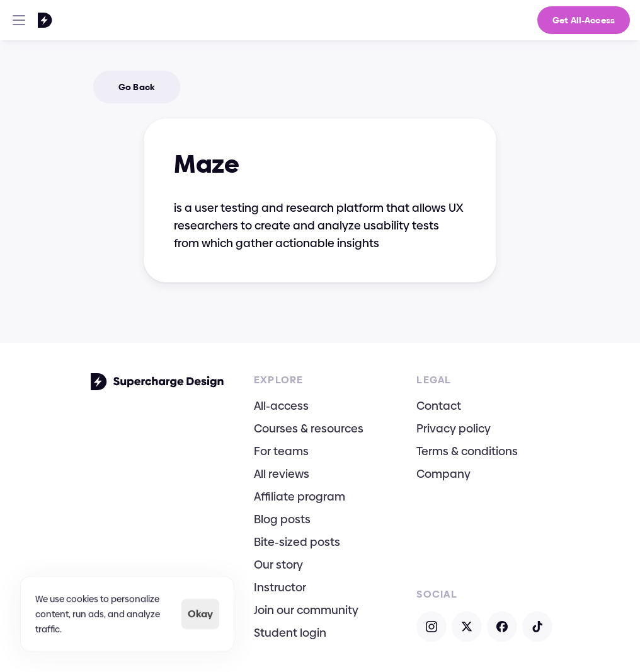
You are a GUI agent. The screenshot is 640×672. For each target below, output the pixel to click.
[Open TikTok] (537, 627)
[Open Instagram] (431, 627)
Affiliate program (300, 496)
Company (443, 474)
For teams (281, 451)
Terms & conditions (467, 451)
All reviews (282, 474)
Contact (439, 406)
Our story (278, 565)
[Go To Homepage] (29, 20)
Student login (290, 633)
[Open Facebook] (502, 627)
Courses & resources (309, 428)
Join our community (306, 610)
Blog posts (282, 519)
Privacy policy (454, 428)
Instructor (280, 587)
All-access (281, 406)
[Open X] (467, 627)
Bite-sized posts (297, 542)
